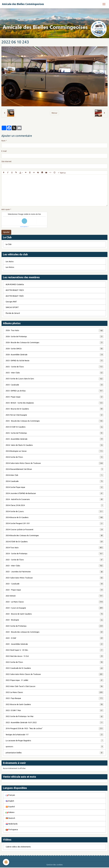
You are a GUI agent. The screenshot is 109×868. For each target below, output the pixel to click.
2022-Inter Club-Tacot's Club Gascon (55, 686)
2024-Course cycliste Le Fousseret (55, 530)
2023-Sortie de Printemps (55, 626)
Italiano (10, 812)
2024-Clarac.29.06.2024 (55, 505)
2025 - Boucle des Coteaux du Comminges (55, 421)
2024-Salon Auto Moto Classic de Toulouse (55, 463)
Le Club (9, 244)
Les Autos (10, 262)
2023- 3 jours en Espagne (55, 608)
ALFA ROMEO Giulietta (15, 284)
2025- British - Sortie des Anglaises (55, 403)
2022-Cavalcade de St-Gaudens (55, 668)
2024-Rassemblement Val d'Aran (55, 469)
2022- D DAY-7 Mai (55, 710)
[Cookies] (6, 862)
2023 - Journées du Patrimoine (55, 572)
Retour (54, 113)
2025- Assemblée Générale (55, 439)
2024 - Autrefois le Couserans (55, 499)
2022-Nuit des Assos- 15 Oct (55, 656)
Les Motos (10, 267)
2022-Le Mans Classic (55, 692)
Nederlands (12, 824)
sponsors (55, 747)
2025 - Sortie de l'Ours (55, 367)
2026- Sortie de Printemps (55, 337)
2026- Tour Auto (55, 330)
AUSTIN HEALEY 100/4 (15, 290)
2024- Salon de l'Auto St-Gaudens (55, 445)
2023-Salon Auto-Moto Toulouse (55, 578)
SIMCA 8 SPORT (12, 307)
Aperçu (62, 173)
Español (10, 807)
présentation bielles (55, 753)
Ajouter (6, 232)
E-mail (4, 151)
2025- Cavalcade (55, 385)
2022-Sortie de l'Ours (55, 662)
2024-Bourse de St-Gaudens (55, 517)
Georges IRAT (11, 302)
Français (10, 795)
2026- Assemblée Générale (55, 355)
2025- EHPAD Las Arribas (55, 391)
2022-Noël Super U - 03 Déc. (55, 650)
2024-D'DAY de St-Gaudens (55, 542)
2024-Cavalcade (55, 481)
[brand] (23, 4)
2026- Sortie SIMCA (55, 349)
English (10, 801)
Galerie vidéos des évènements (18, 847)
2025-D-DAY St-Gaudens (55, 427)
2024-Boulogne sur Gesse (55, 451)
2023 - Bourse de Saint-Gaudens (55, 614)
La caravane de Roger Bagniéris (55, 741)
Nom (3, 141)
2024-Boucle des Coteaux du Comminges (55, 536)
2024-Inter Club (55, 475)
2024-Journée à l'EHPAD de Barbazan (55, 493)
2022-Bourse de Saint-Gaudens (55, 704)
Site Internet (6, 161)
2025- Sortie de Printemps (55, 433)
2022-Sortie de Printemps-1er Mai (55, 716)
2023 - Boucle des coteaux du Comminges (55, 632)
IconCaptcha (24, 227)
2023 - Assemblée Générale (55, 644)
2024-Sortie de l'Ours (55, 457)
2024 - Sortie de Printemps (55, 554)
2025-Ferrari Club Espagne (55, 415)
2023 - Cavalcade (55, 584)
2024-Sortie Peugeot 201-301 (55, 523)
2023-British (55, 596)
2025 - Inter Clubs (55, 373)
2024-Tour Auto (55, 548)
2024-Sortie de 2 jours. (55, 511)
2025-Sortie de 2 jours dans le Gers (55, 379)
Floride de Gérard (13, 313)
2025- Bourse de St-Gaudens (55, 409)
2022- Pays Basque (55, 698)
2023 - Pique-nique (55, 590)
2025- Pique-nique (55, 397)
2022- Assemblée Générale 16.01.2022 (55, 723)
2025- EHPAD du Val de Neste (55, 361)
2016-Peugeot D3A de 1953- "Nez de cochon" (55, 729)
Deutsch (10, 818)
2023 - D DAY (55, 638)
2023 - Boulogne (55, 620)
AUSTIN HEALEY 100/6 (15, 296)
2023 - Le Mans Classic (55, 602)
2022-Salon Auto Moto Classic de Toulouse (55, 674)
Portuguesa (12, 830)
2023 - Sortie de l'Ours (55, 560)
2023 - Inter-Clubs (55, 566)
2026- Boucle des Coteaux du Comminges (55, 343)
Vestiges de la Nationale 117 (55, 735)
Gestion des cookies (55, 865)
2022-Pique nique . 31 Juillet (55, 680)
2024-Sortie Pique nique (55, 487)
